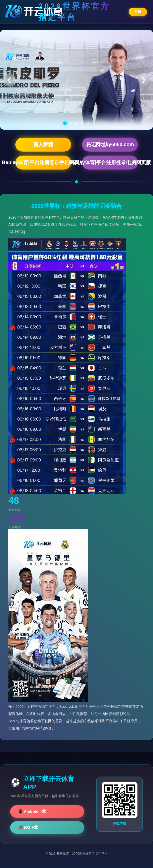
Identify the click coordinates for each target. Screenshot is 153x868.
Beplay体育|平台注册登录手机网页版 (43, 162)
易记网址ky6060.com (110, 144)
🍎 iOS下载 (28, 827)
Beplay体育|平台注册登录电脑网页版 (110, 162)
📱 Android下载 (32, 811)
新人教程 (43, 144)
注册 (138, 11)
